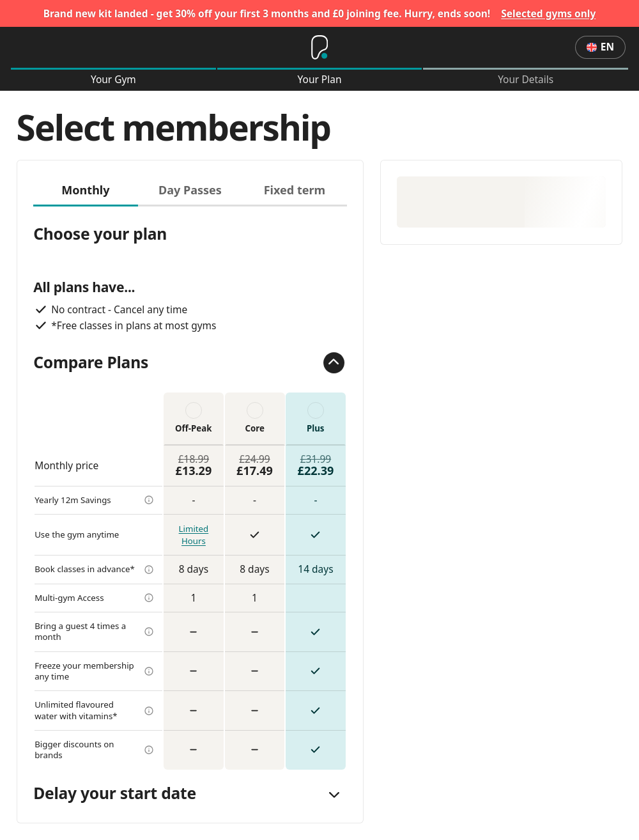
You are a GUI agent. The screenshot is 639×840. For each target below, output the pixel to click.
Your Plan (320, 80)
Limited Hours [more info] (194, 535)
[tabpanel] (190, 488)
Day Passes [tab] (190, 190)
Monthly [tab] (85, 190)
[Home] (319, 47)
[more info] (149, 500)
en (600, 47)
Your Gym (113, 80)
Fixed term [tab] (295, 190)
